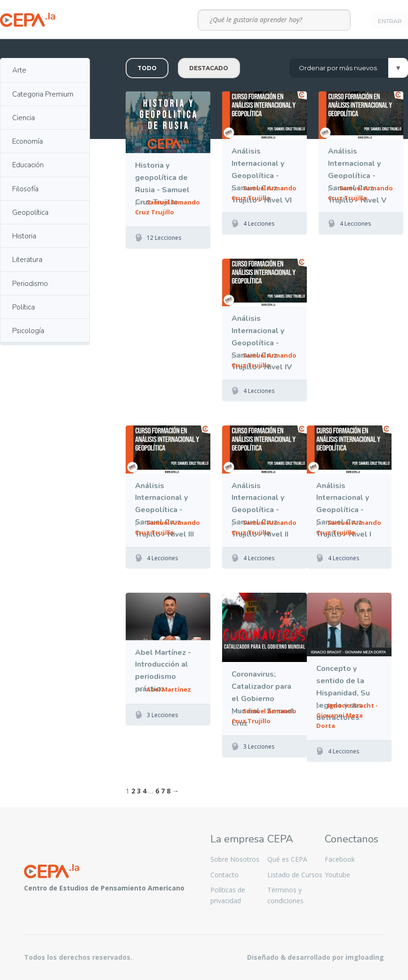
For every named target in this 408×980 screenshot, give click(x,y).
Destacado (209, 68)
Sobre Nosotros (235, 859)
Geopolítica (30, 212)
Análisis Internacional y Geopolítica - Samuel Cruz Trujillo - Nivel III (164, 499)
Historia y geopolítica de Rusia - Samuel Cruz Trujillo (162, 179)
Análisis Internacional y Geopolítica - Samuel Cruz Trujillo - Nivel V (357, 165)
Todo (147, 68)
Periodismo (30, 284)
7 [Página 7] (163, 791)
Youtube (337, 875)
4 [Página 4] (144, 791)
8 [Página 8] (168, 791)
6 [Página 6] (157, 791)
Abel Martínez (169, 689)
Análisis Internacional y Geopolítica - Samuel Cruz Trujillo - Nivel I (344, 499)
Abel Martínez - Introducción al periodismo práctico (163, 666)
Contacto (224, 875)
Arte (19, 70)
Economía (28, 141)
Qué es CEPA (287, 859)
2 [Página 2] (133, 791)
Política (24, 307)
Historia (24, 236)
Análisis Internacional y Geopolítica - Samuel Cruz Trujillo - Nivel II (260, 499)
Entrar (390, 21)
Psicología (28, 331)
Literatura (27, 260)
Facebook (340, 859)
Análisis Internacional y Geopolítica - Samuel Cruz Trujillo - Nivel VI (262, 165)
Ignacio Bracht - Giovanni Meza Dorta (347, 715)
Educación (28, 165)
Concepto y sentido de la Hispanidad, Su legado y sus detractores (343, 682)
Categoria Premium (43, 94)
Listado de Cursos (295, 875)
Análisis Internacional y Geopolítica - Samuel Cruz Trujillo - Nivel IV (262, 332)
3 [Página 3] (139, 791)
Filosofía (25, 189)
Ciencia (24, 118)
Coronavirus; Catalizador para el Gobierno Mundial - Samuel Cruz (263, 688)
